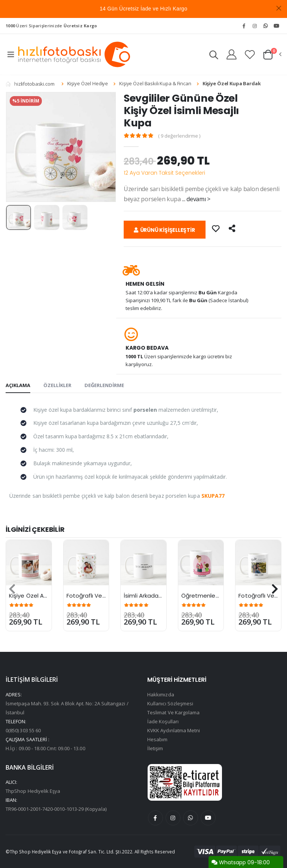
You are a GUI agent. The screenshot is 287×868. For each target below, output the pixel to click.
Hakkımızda (161, 694)
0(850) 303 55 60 (23, 730)
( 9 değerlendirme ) (179, 136)
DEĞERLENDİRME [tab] (104, 385)
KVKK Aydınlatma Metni (174, 730)
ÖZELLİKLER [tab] (57, 385)
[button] (214, 56)
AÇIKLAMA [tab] (18, 385)
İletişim (155, 748)
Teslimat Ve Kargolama (173, 712)
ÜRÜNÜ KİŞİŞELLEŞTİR (164, 230)
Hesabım (157, 739)
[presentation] (12, 589)
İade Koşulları (163, 721)
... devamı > (196, 199)
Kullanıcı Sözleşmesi (170, 703)
